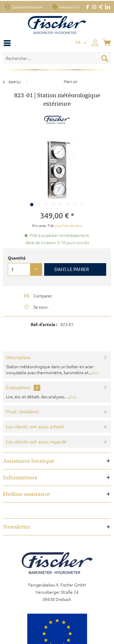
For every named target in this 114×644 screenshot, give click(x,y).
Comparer (37, 296)
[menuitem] (9, 43)
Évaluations (18, 387)
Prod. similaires (22, 412)
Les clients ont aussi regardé (36, 442)
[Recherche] (105, 58)
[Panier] (108, 43)
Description (18, 357)
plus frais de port (68, 226)
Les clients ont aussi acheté (35, 427)
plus (95, 372)
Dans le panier (72, 269)
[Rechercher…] (57, 58)
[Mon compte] (95, 43)
